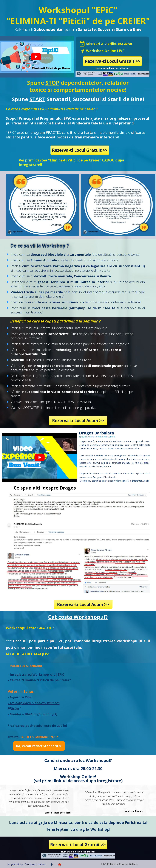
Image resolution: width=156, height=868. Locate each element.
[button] (39, 746)
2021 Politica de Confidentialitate (119, 864)
